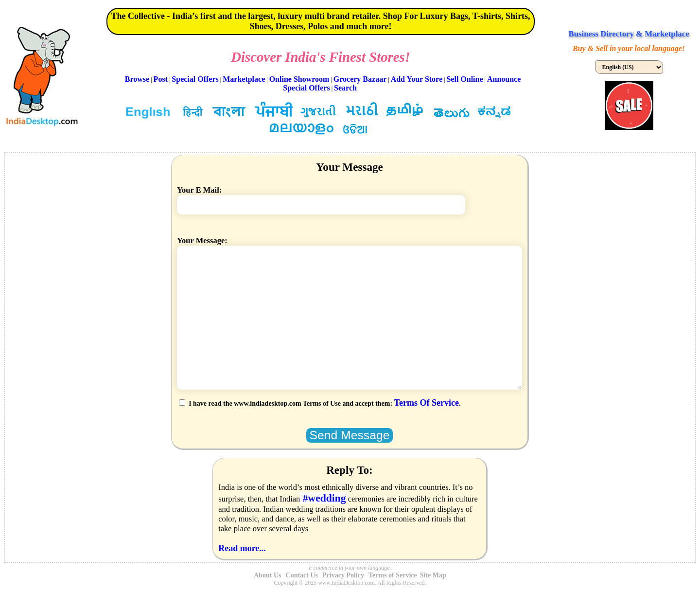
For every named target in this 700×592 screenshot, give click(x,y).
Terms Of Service (427, 403)
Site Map (433, 575)
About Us (267, 575)
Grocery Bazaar (360, 79)
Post (161, 79)
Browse (137, 79)
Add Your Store (417, 79)
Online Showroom (299, 79)
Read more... (242, 548)
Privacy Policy (343, 575)
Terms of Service (393, 575)
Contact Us (302, 575)
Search (345, 88)
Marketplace (244, 79)
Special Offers (195, 79)
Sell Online (464, 79)
